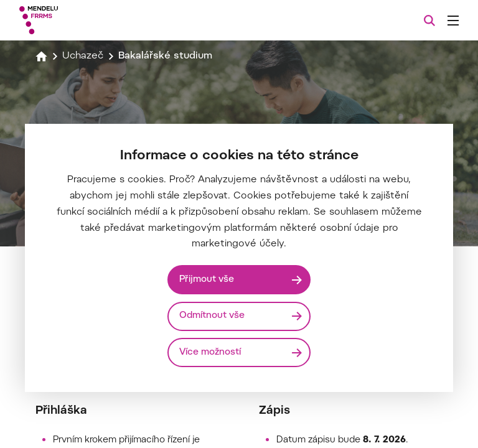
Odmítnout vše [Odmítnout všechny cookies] (213, 316)
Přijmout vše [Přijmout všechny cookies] (207, 280)
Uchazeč (83, 56)
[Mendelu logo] (85, 20)
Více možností (211, 352)
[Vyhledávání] (429, 21)
